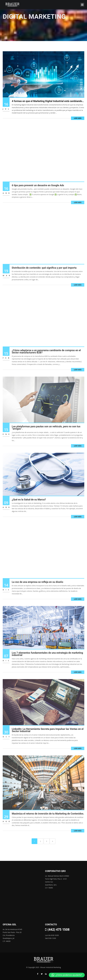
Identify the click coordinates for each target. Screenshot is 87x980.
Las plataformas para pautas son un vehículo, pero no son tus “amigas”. (46, 431)
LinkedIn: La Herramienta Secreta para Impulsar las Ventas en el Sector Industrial (48, 734)
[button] (67, 975)
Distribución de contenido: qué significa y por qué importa (44, 271)
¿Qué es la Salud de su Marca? (29, 503)
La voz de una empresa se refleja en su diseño (37, 586)
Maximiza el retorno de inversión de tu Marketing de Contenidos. (48, 817)
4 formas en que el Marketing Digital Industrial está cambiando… (48, 101)
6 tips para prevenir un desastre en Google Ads (38, 189)
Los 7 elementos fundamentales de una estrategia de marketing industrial (47, 658)
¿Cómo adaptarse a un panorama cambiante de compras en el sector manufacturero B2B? (46, 355)
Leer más (78, 118)
